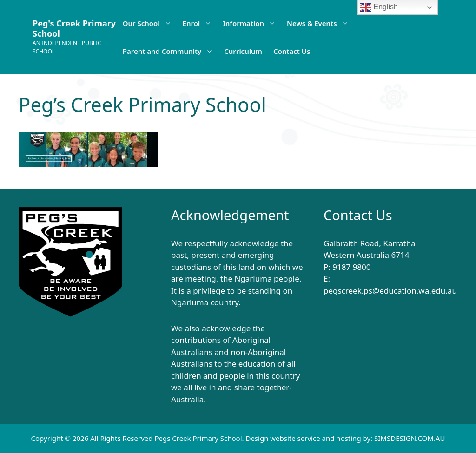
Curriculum (243, 51)
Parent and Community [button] (171, 51)
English (379, 7)
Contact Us (292, 51)
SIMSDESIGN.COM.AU (410, 438)
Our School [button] (150, 23)
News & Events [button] (321, 23)
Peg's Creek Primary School (74, 28)
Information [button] (252, 23)
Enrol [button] (200, 23)
